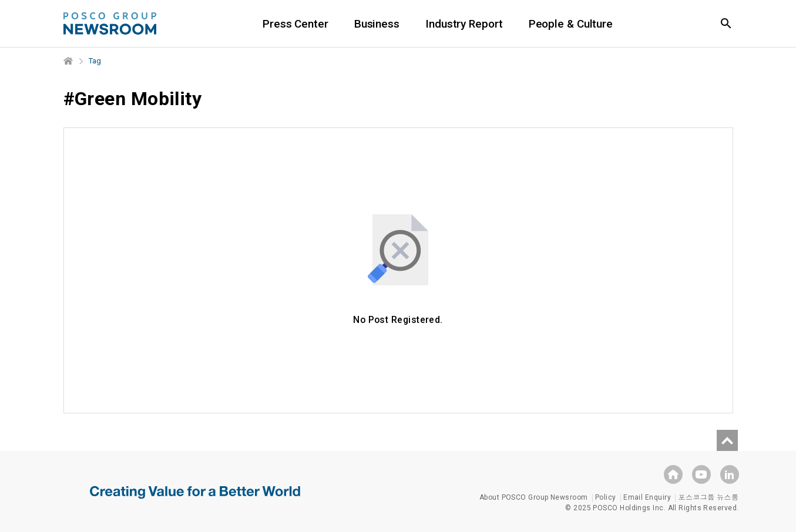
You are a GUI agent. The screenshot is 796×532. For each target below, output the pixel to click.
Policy (606, 497)
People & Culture (571, 24)
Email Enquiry (647, 497)
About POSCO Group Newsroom (534, 497)
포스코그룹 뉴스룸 (708, 497)
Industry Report (464, 24)
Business (377, 24)
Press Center (295, 24)
